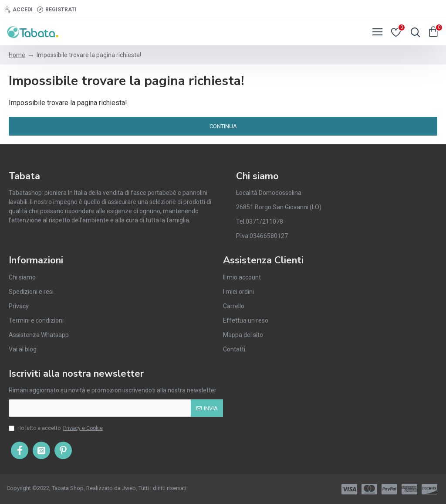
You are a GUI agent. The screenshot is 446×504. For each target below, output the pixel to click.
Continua (223, 126)
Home (17, 55)
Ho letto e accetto (56, 428)
